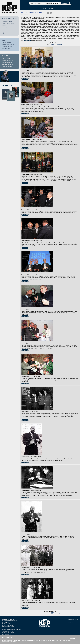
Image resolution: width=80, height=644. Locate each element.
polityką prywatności (38, 640)
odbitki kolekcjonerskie (8, 60)
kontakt (51, 8)
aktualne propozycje (7, 21)
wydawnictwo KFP (7, 49)
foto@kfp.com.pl (10, 627)
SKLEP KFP (5, 56)
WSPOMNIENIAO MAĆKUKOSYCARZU (14, 78)
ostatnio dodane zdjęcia (8, 23)
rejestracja (5, 33)
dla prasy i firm (6, 27)
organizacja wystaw (7, 47)
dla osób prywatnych (7, 29)
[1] (52, 44)
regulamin (70, 621)
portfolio (4, 25)
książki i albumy (6, 58)
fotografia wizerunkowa (8, 45)
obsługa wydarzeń (7, 43)
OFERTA (4, 40)
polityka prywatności (73, 619)
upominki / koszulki (7, 66)
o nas (44, 8)
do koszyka (28, 40)
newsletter (5, 31)
